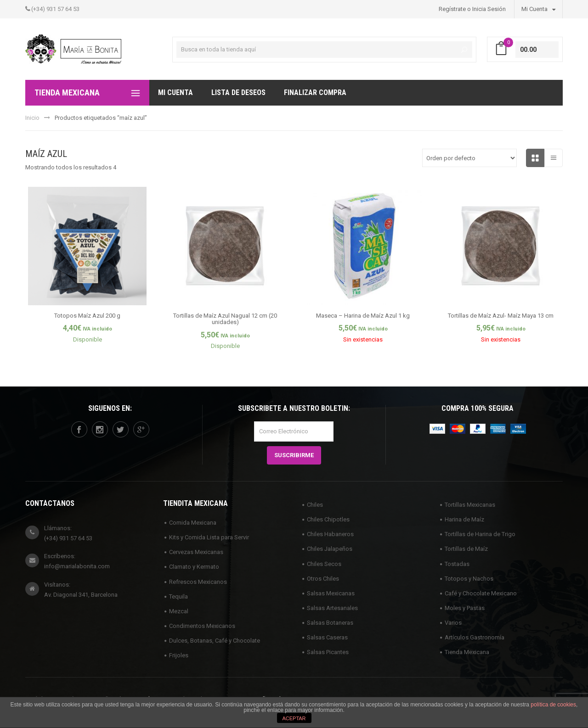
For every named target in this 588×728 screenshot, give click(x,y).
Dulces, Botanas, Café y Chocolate (215, 641)
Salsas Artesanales (332, 608)
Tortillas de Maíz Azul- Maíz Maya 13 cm (501, 316)
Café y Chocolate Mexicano (481, 593)
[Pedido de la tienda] (469, 158)
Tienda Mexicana (467, 652)
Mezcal (179, 611)
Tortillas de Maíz (466, 549)
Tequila (178, 596)
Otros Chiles (323, 579)
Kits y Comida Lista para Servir (209, 537)
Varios (453, 623)
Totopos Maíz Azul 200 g (87, 316)
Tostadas (457, 564)
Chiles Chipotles (328, 519)
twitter (120, 430)
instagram (100, 430)
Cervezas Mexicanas (196, 552)
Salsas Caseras (327, 637)
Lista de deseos (238, 92)
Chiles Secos (324, 564)
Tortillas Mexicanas (470, 505)
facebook (79, 430)
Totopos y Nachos (469, 579)
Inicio (32, 118)
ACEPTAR (294, 718)
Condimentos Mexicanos (202, 626)
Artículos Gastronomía (475, 637)
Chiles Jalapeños (330, 549)
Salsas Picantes (328, 652)
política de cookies (553, 705)
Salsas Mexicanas (331, 593)
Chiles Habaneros (330, 534)
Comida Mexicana (193, 523)
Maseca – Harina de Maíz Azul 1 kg (363, 316)
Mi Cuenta (538, 9)
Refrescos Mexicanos (198, 582)
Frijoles (179, 655)
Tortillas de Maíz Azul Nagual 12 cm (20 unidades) (225, 319)
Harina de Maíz (464, 519)
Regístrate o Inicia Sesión (472, 9)
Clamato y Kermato (194, 567)
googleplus (141, 430)
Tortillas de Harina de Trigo (480, 534)
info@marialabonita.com (77, 566)
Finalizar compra (315, 92)
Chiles (315, 505)
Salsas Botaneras (330, 623)
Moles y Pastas (465, 608)
